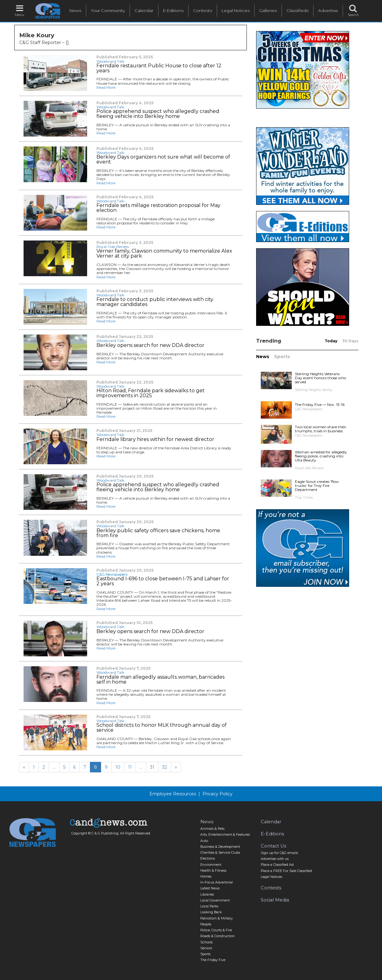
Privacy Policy (218, 794)
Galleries (268, 11)
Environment (211, 865)
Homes (206, 877)
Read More (106, 87)
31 (152, 767)
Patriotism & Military (217, 918)
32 (165, 767)
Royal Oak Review (113, 247)
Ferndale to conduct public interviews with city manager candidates (155, 302)
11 (130, 767)
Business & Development (220, 847)
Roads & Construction (218, 936)
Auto (204, 841)
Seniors (206, 948)
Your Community (108, 11)
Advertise (328, 11)
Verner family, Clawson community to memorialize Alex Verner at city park (164, 254)
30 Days (350, 341)
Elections (208, 859)
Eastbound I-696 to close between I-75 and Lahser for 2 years (163, 581)
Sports (282, 357)
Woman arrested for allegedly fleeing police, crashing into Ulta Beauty (321, 456)
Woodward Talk (110, 61)
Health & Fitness (213, 871)
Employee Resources (173, 794)
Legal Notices (236, 11)
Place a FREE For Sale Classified (286, 871)
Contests (203, 11)
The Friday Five (213, 960)
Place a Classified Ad (277, 865)
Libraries (207, 895)
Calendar (144, 11)
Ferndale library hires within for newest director (155, 439)
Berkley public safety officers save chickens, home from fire (158, 533)
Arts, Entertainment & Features (225, 835)
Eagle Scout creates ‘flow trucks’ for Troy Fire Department (317, 486)
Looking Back (211, 912)
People (206, 924)
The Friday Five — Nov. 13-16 (320, 405)
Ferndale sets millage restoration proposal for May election (158, 208)
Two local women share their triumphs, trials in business (321, 429)
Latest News (210, 888)
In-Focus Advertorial (217, 882)
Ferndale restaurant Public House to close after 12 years (159, 68)
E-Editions (173, 11)
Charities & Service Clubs (220, 853)
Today (331, 341)
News (75, 11)
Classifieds (298, 11)
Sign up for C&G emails (279, 853)
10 (118, 767)
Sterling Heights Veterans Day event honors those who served (320, 378)
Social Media (275, 900)
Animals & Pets (212, 829)
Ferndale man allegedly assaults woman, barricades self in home (160, 680)
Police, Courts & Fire (216, 930)
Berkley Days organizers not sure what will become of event (163, 160)
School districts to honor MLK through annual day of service (162, 728)
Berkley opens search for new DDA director (150, 345)
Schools (207, 942)
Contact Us (273, 846)
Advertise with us (275, 859)
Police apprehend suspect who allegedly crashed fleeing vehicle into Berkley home (158, 114)
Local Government (215, 900)
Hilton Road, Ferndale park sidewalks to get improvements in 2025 (151, 393)
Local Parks (209, 906)
